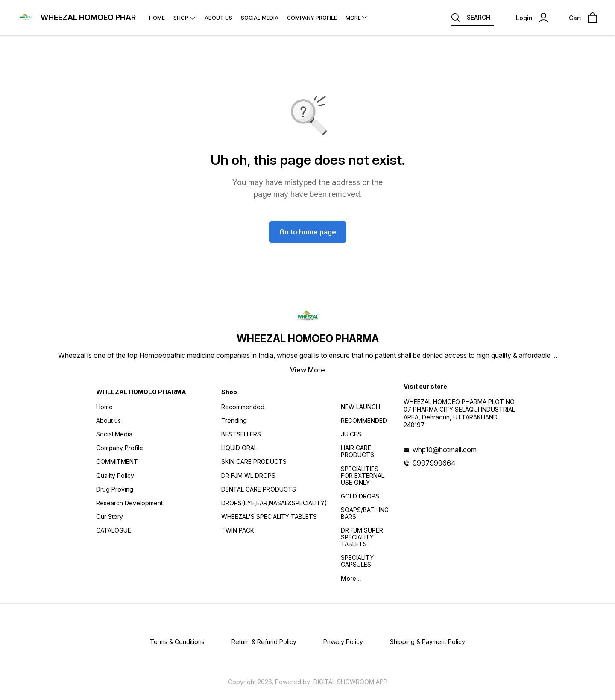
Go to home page (308, 232)
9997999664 (434, 463)
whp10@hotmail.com (445, 450)
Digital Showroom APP (350, 682)
